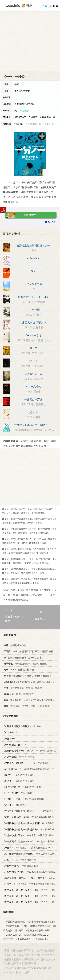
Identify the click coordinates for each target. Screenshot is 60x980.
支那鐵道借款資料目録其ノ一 (33, 245)
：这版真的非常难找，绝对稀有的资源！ (27, 676)
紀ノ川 (33, 361)
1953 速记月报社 (20, 866)
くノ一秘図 (33, 310)
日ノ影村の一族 (33, 374)
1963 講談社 (18, 793)
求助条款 (25, 111)
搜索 (56, 6)
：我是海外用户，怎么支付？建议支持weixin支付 (30, 700)
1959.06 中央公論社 (18, 781)
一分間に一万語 (33, 399)
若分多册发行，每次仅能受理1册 (39, 124)
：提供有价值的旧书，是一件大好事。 (23, 657)
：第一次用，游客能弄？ (18, 694)
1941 (22, 726)
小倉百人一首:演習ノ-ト (33, 322)
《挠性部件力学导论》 (40, 926)
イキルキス (33, 258)
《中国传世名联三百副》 (16, 926)
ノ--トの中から (33, 335)
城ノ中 (33, 348)
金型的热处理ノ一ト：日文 (33, 297)
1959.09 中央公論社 (18, 775)
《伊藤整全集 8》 (24, 939)
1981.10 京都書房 (26, 762)
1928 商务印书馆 (31, 823)
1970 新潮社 (15, 805)
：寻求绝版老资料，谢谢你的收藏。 (26, 663)
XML (21, 972)
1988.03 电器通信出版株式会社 (28, 769)
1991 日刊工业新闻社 (29, 750)
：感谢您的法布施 (14, 645)
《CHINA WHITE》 (13, 935)
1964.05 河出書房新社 (24, 799)
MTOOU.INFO (34, 968)
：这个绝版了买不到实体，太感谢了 (23, 688)
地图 (27, 972)
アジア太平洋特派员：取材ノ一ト (33, 425)
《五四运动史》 (41, 939)
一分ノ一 (33, 271)
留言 (44, 6)
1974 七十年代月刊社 (19, 860)
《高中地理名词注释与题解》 (42, 922)
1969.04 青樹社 (18, 757)
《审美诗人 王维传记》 (15, 922)
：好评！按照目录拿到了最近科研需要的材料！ (30, 651)
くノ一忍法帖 (33, 387)
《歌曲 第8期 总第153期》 (38, 930)
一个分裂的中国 (33, 284)
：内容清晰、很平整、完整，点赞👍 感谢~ (27, 706)
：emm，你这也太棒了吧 (18, 670)
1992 (16, 744)
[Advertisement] (30, 41)
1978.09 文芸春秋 (22, 787)
